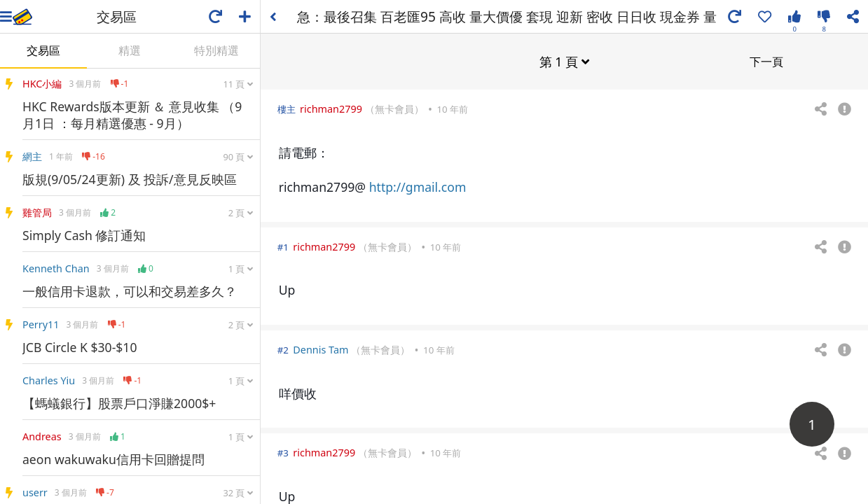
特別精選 (216, 50)
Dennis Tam (321, 349)
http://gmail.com (418, 186)
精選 (130, 50)
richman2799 (331, 108)
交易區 (43, 50)
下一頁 (766, 61)
